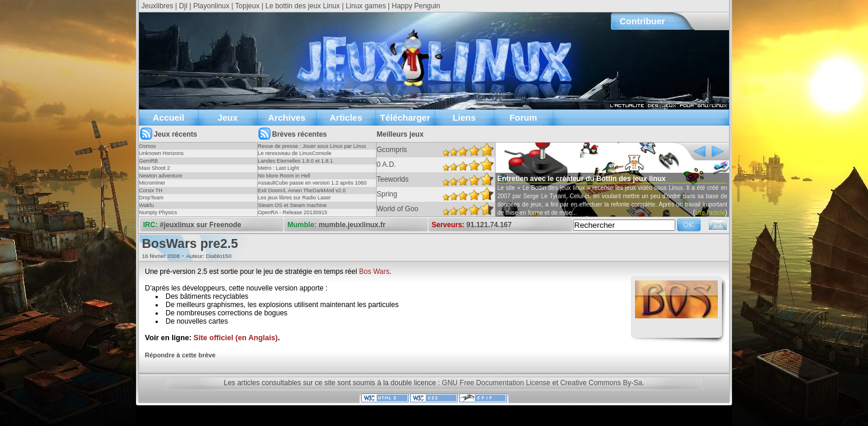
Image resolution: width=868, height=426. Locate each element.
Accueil (168, 117)
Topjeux (247, 6)
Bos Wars (374, 272)
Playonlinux (211, 6)
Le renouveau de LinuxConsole (295, 153)
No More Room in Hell (284, 176)
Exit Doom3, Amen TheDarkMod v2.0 (302, 191)
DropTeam (151, 198)
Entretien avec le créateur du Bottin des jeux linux (582, 179)
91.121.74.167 (489, 225)
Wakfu (146, 205)
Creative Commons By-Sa (601, 383)
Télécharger (405, 117)
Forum (524, 117)
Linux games (366, 6)
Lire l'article (710, 213)
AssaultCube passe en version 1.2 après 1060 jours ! (312, 186)
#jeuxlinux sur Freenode (200, 225)
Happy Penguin (416, 6)
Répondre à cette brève (180, 355)
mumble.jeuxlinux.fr (352, 225)
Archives (286, 117)
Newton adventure (161, 176)
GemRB (148, 161)
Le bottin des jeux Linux (303, 6)
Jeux (228, 117)
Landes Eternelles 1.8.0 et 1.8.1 (295, 161)
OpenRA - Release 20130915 (293, 212)
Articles (346, 117)
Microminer (152, 183)
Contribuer (642, 21)
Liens (464, 117)
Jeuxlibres (157, 6)
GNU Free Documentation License (496, 383)
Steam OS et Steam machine (292, 205)
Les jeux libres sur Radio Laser (294, 198)
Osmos (148, 146)
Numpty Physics (158, 212)
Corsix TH (151, 191)
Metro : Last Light (278, 168)
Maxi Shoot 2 (155, 168)
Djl (183, 6)
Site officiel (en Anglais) (235, 338)
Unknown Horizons (161, 153)
